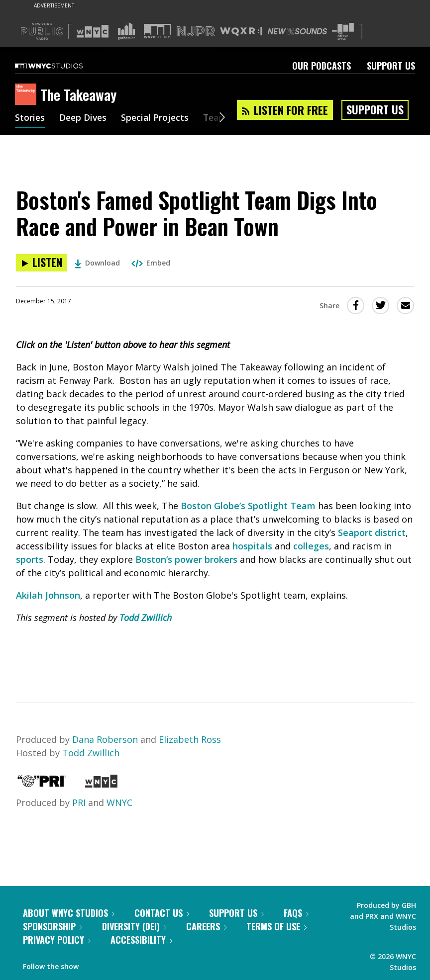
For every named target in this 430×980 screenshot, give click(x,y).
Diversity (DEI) (134, 926)
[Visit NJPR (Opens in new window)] (196, 32)
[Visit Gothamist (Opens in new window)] (126, 31)
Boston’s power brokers (186, 559)
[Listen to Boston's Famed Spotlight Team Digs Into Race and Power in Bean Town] (42, 263)
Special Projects (158, 118)
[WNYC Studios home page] (61, 66)
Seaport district (372, 533)
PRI (79, 802)
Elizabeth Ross (190, 739)
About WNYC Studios (69, 913)
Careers (206, 926)
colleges (311, 546)
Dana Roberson (105, 739)
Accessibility (141, 940)
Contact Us (162, 913)
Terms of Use (276, 926)
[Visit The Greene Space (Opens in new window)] (343, 32)
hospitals (252, 546)
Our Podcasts (322, 66)
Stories (30, 118)
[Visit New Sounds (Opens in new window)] (297, 31)
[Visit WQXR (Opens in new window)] (241, 32)
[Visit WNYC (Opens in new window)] (93, 31)
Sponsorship (53, 926)
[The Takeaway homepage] (28, 95)
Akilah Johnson (48, 595)
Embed (151, 263)
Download (97, 263)
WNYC (119, 802)
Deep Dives (84, 118)
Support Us (391, 66)
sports (30, 559)
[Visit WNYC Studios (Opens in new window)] (158, 31)
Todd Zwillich (146, 618)
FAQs (296, 913)
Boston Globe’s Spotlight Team (248, 506)
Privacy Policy (57, 940)
